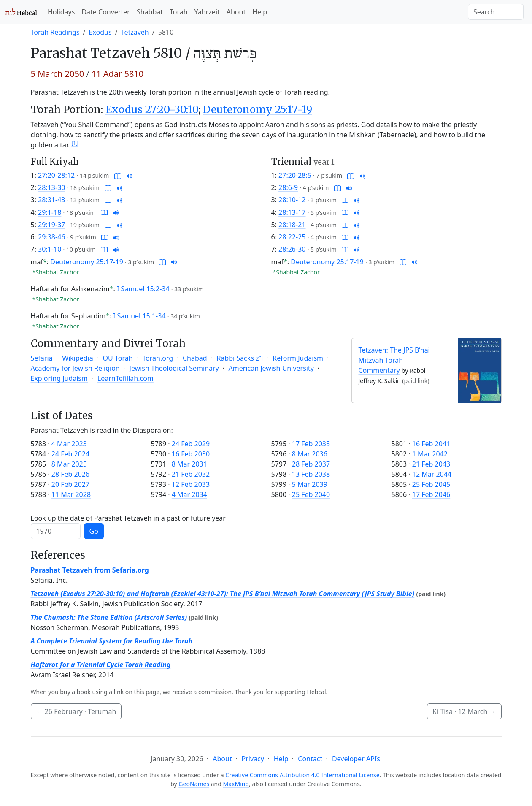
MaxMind (236, 784)
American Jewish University (271, 368)
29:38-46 (51, 237)
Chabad (195, 358)
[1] (74, 143)
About (236, 12)
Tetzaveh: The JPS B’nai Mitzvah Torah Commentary (394, 360)
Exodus (100, 32)
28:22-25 (292, 237)
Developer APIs (356, 759)
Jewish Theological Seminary (174, 368)
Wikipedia (78, 358)
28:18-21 (292, 225)
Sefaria (42, 358)
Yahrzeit (207, 12)
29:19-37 (51, 225)
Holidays (61, 12)
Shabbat (150, 12)
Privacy (252, 759)
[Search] (496, 12)
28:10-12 (292, 200)
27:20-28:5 (295, 175)
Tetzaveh (135, 32)
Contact (310, 759)
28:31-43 (51, 200)
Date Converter (105, 12)
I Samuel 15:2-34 (143, 289)
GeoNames (194, 784)
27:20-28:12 (56, 175)
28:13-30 (51, 187)
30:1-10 (50, 249)
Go (94, 531)
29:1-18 (50, 212)
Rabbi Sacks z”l (240, 358)
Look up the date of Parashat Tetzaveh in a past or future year (128, 518)
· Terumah (76, 711)
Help (260, 12)
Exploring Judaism (59, 378)
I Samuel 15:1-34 (139, 316)
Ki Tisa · (464, 711)
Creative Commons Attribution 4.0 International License (302, 775)
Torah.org (158, 358)
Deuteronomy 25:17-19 (258, 110)
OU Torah (118, 358)
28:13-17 (292, 212)
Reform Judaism (298, 358)
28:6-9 (288, 187)
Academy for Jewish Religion (75, 368)
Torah (179, 12)
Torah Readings (55, 32)
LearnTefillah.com (126, 378)
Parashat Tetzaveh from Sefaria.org (90, 570)
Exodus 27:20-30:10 (152, 110)
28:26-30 (292, 249)
